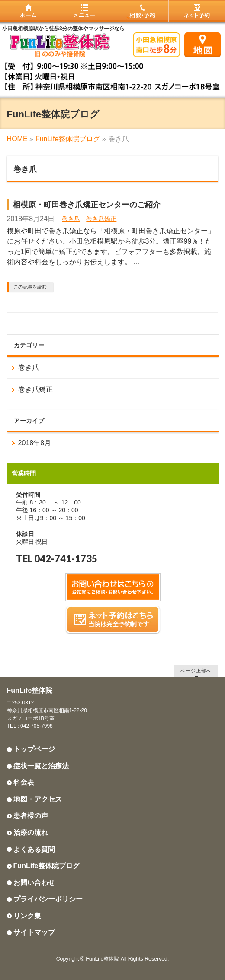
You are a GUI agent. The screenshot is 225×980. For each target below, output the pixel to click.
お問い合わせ (34, 883)
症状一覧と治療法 (41, 766)
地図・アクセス (38, 799)
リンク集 (27, 916)
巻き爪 (71, 219)
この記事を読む (30, 287)
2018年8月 (35, 443)
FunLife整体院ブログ (47, 866)
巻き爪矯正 (101, 219)
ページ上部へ (196, 671)
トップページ (34, 749)
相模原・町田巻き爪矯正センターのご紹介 (87, 205)
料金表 (24, 782)
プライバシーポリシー (48, 899)
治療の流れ (31, 833)
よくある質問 (34, 849)
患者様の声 (31, 816)
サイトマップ (34, 932)
